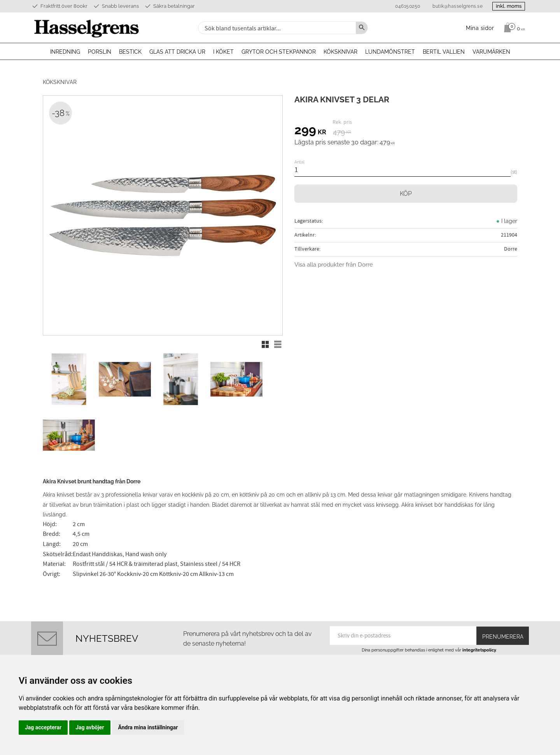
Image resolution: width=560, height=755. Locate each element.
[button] (265, 344)
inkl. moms (506, 6)
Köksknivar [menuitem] (340, 52)
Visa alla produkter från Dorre (334, 265)
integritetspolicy (479, 587)
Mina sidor (300, 643)
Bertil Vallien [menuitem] (444, 52)
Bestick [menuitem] (130, 52)
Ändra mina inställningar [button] (148, 727)
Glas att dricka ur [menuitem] (177, 52)
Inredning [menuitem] (65, 52)
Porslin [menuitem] (100, 52)
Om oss (296, 633)
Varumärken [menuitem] (491, 52)
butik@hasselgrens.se (453, 6)
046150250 (403, 6)
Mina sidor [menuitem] (480, 28)
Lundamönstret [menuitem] (390, 52)
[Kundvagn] (512, 28)
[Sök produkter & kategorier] (276, 28)
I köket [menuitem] (223, 52)
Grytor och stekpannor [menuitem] (279, 52)
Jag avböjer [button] (90, 727)
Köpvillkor (300, 652)
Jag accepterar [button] (43, 727)
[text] (310, 131)
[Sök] (362, 28)
